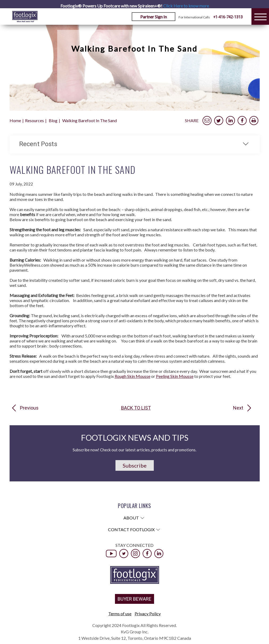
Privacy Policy (148, 614)
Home (15, 120)
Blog (53, 120)
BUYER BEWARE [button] (134, 599)
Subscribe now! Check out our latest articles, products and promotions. (134, 450)
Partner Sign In (154, 17)
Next (238, 408)
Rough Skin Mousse (133, 376)
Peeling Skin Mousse (175, 376)
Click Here (186, 6)
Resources (34, 120)
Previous (29, 408)
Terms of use (120, 614)
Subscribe (135, 465)
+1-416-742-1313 (228, 17)
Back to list (136, 408)
